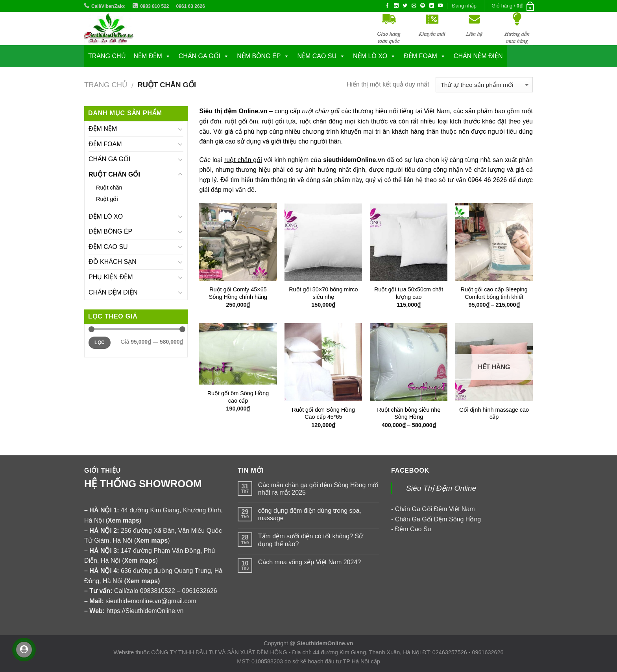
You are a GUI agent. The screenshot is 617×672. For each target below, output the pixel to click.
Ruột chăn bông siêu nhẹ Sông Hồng (409, 413)
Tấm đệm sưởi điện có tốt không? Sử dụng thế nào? (311, 540)
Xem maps (142, 581)
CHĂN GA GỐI (200, 56)
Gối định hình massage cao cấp (494, 413)
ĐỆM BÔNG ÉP (110, 231)
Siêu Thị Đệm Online (441, 488)
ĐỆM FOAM (105, 144)
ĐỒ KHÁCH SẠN (113, 262)
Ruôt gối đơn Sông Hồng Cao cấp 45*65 (324, 413)
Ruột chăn (109, 188)
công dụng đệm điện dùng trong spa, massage (310, 514)
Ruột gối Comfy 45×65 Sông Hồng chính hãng (238, 293)
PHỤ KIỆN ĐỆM (111, 277)
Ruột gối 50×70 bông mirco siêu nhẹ (323, 293)
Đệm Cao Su (413, 529)
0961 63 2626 (191, 6)
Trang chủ (107, 56)
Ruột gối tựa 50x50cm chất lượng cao (409, 293)
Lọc (100, 342)
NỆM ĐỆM (148, 56)
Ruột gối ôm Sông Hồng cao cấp (238, 397)
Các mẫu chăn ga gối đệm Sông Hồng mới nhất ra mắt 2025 (318, 489)
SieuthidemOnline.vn (325, 643)
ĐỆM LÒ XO (106, 216)
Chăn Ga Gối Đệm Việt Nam (435, 509)
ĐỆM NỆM (103, 129)
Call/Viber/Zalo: (108, 6)
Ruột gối (107, 199)
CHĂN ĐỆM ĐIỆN (113, 292)
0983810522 (158, 591)
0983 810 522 (154, 6)
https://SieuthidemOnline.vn (145, 611)
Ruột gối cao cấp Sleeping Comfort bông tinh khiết (494, 293)
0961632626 (200, 591)
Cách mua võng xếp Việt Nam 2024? (309, 562)
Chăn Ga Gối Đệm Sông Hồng (438, 519)
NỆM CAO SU (317, 56)
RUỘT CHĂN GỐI (114, 174)
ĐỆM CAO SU (108, 247)
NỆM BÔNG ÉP (259, 56)
